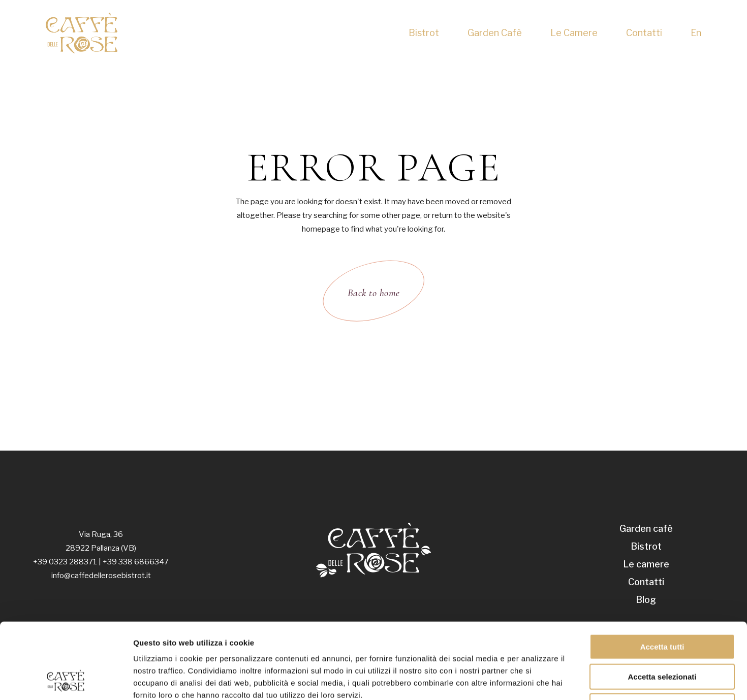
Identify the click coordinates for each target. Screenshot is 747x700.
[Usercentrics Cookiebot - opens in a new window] (66, 680)
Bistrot (646, 546)
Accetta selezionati (662, 606)
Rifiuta (662, 635)
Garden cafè (646, 529)
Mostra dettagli (535, 680)
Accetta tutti (662, 576)
